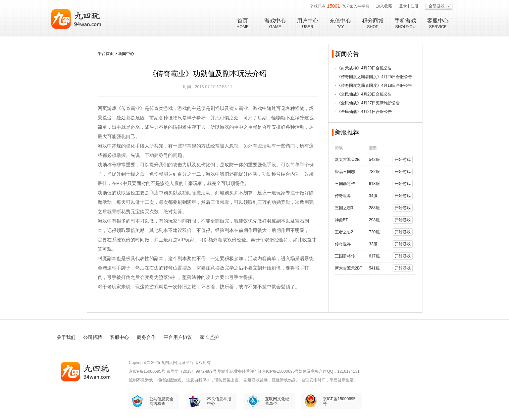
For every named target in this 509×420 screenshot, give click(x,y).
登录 (403, 6)
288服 (374, 208)
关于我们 (66, 337)
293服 (374, 220)
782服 (374, 172)
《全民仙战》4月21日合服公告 (364, 112)
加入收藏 (384, 6)
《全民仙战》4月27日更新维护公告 (368, 103)
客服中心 (119, 337)
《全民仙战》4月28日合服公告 (364, 94)
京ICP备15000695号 (147, 371)
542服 (374, 160)
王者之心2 (344, 232)
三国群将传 (345, 184)
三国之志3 (344, 208)
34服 (373, 196)
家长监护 (209, 337)
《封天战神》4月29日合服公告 (364, 68)
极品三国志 (345, 172)
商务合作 (146, 337)
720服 (374, 232)
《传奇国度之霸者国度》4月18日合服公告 (374, 85)
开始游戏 (403, 160)
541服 (374, 268)
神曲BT (341, 220)
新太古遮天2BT (349, 160)
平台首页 (106, 54)
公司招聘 (93, 337)
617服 (374, 256)
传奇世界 (343, 196)
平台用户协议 (178, 337)
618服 (374, 184)
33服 (373, 244)
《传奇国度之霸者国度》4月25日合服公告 (374, 77)
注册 (414, 6)
